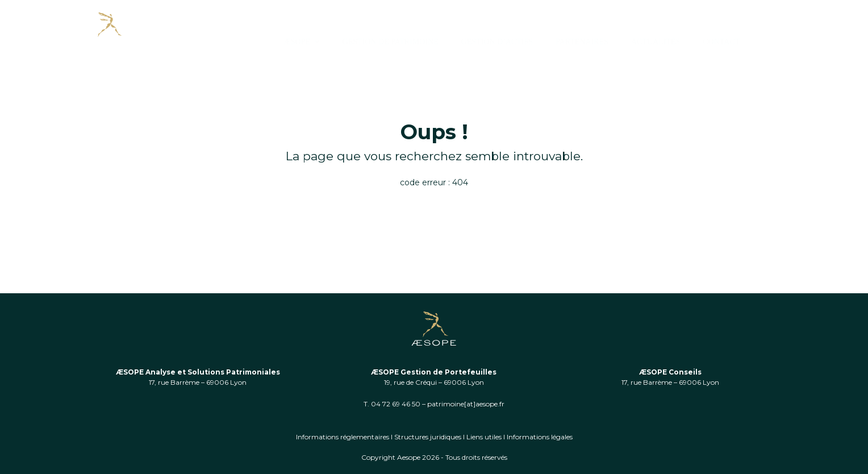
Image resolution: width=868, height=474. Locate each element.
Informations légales (540, 437)
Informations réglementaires (343, 437)
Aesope (409, 457)
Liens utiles (484, 437)
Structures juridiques (428, 437)
